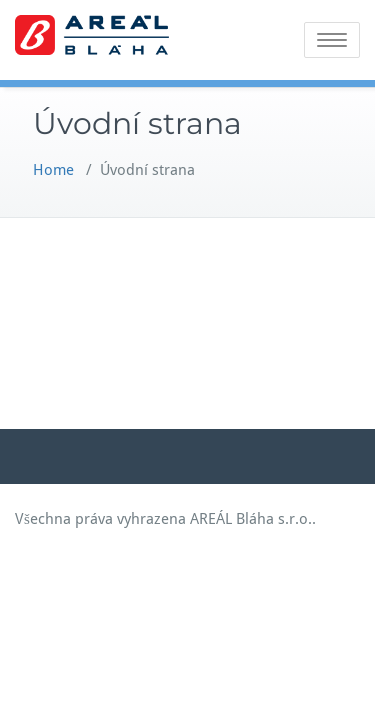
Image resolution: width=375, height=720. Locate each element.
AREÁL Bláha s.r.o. (251, 519)
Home (53, 170)
